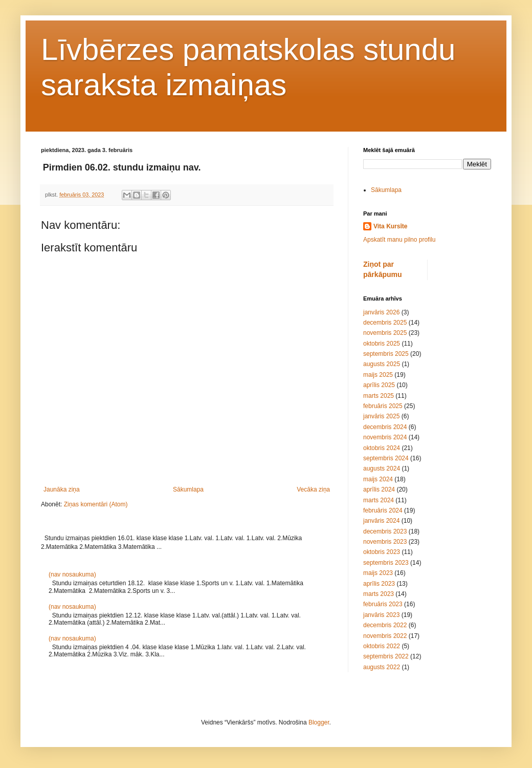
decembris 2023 (385, 531)
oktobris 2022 (382, 646)
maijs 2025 (378, 375)
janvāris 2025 (381, 416)
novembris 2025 (385, 333)
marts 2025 (379, 396)
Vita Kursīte (390, 226)
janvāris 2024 (381, 521)
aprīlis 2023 (379, 584)
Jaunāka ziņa (62, 489)
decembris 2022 (385, 625)
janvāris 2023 (381, 615)
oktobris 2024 (382, 448)
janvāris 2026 (381, 312)
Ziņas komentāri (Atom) (96, 504)
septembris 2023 (386, 563)
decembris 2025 (385, 323)
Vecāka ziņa (313, 489)
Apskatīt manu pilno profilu (399, 240)
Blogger (319, 722)
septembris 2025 (386, 354)
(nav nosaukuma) (72, 574)
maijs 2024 (378, 479)
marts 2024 (379, 500)
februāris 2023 (383, 604)
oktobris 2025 (382, 344)
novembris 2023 (385, 542)
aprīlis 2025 (379, 385)
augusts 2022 (382, 667)
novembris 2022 (385, 636)
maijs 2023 (378, 573)
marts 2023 (379, 594)
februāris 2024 (383, 510)
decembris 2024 (385, 427)
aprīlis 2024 (379, 489)
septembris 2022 (386, 656)
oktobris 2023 (382, 552)
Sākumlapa (188, 489)
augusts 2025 (382, 364)
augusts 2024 (382, 468)
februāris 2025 (383, 406)
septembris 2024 (386, 458)
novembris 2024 (385, 437)
